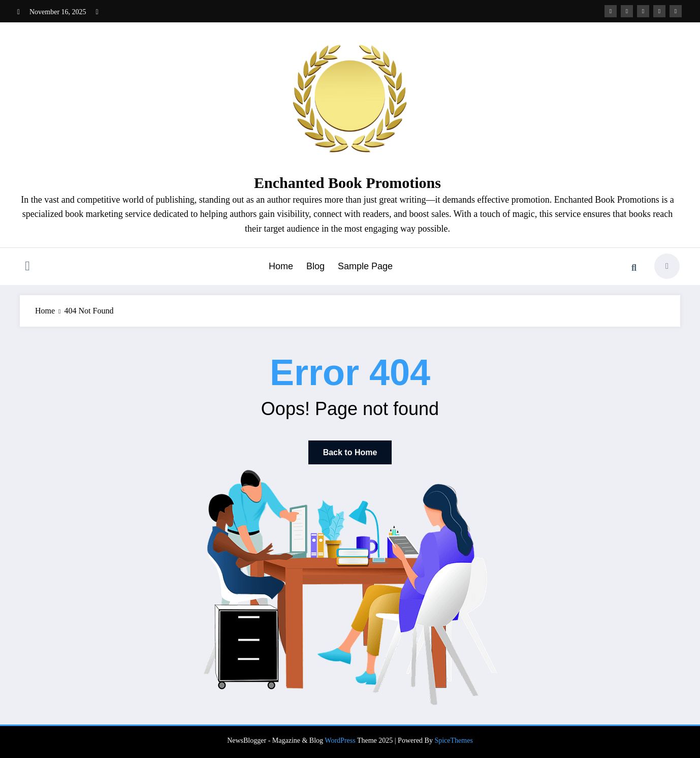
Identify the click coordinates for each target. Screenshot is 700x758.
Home (281, 266)
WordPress (340, 740)
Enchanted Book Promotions (347, 183)
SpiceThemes (453, 740)
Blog (315, 266)
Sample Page (365, 266)
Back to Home (350, 452)
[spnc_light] (667, 266)
